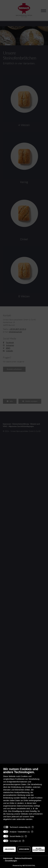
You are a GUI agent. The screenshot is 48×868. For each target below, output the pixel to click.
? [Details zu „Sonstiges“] (23, 841)
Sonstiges (14, 841)
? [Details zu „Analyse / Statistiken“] (32, 832)
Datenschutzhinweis (23, 858)
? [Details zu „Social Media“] (26, 836)
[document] (24, 796)
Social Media (15, 836)
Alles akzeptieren (38, 849)
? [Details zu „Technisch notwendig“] (33, 827)
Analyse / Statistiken (18, 832)
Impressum (8, 858)
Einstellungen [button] (11, 861)
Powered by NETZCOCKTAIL (24, 866)
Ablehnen (10, 849)
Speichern (24, 849)
